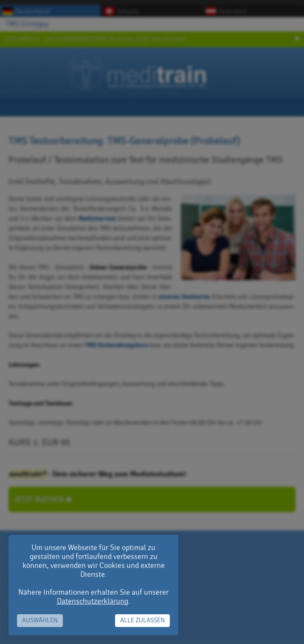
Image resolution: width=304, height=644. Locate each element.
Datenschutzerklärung (93, 601)
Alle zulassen (142, 620)
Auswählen (40, 620)
